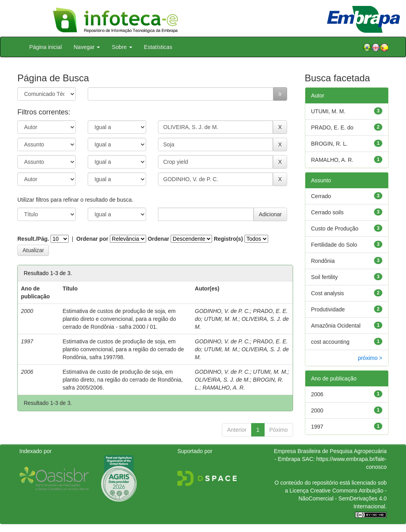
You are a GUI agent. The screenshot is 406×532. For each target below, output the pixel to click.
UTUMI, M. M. (221, 319)
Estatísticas (158, 47)
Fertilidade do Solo (334, 245)
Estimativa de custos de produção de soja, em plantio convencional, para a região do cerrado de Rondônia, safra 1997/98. (123, 349)
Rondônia (323, 261)
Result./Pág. (33, 239)
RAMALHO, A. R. (224, 388)
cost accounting (330, 342)
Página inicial (46, 47)
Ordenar (158, 239)
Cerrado (321, 196)
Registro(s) (228, 239)
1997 (317, 427)
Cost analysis (328, 293)
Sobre (122, 47)
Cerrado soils (327, 212)
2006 (317, 394)
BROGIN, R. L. (330, 144)
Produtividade (328, 309)
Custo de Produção (335, 229)
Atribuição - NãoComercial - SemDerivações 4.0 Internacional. (343, 498)
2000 (317, 410)
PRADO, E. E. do (332, 127)
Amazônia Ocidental (336, 326)
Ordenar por (92, 239)
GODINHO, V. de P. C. (222, 311)
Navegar (87, 47)
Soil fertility (325, 277)
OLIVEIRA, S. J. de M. (222, 380)
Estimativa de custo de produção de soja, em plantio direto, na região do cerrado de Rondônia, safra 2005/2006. (122, 380)
